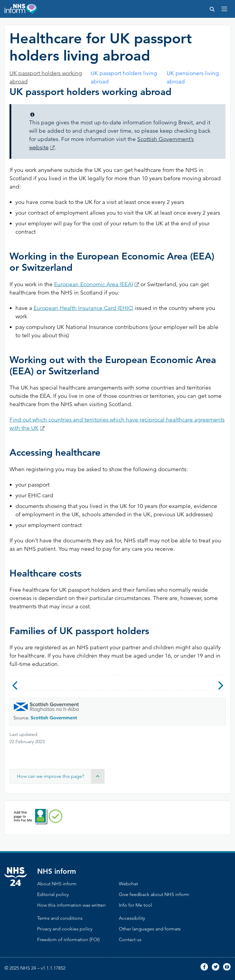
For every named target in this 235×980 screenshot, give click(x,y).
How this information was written (71, 905)
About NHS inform (57, 884)
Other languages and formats (150, 929)
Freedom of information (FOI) (68, 939)
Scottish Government (54, 718)
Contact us (130, 939)
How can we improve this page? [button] (61, 776)
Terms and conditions (60, 918)
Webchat (128, 884)
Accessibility (132, 918)
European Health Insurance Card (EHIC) (83, 308)
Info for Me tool (135, 905)
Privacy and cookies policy (65, 929)
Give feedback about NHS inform (154, 894)
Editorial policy (53, 894)
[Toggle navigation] (224, 9)
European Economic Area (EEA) (94, 284)
